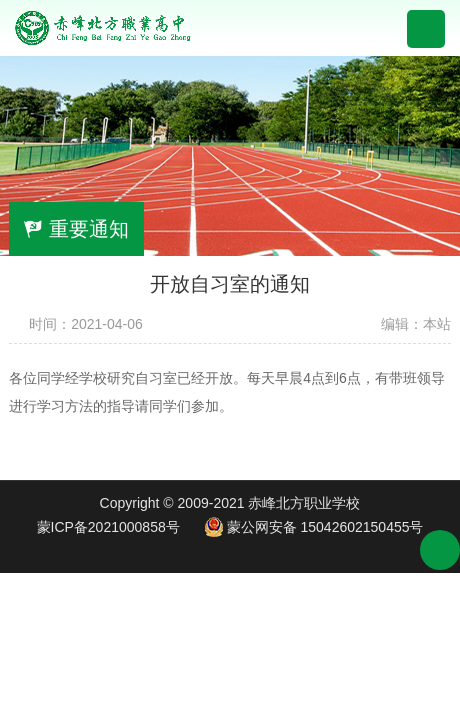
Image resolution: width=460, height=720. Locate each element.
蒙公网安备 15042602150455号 (314, 527)
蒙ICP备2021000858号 (108, 527)
